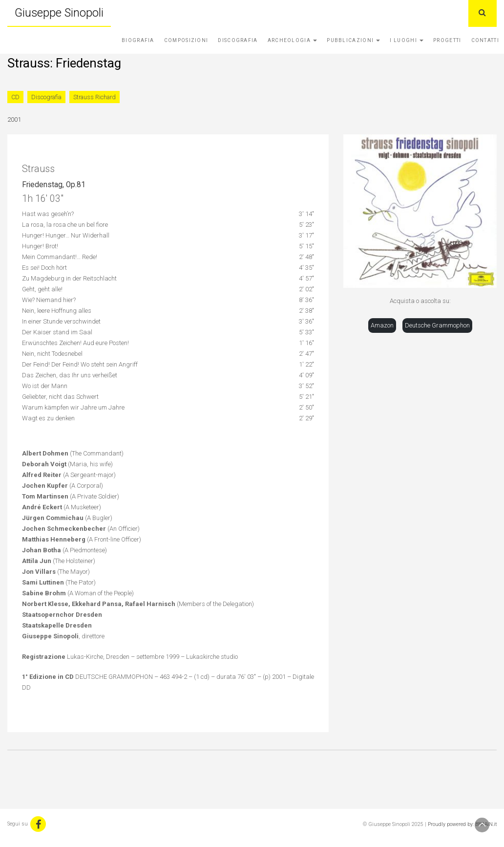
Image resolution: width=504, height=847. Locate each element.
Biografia (138, 40)
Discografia (238, 40)
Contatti (485, 40)
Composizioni (186, 40)
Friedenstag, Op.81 (54, 185)
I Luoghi (407, 40)
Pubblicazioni (353, 40)
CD (15, 97)
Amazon (382, 325)
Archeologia (293, 40)
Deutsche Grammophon (437, 325)
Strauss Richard (94, 97)
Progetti (447, 40)
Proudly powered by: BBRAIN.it (462, 824)
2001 (14, 119)
